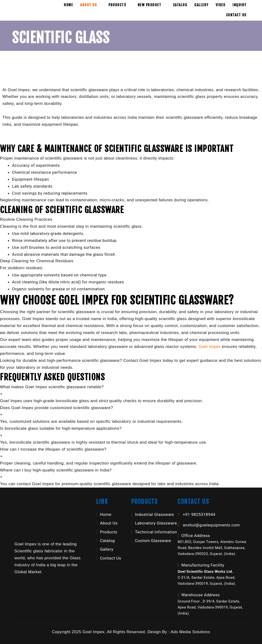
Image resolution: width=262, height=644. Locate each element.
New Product (152, 5)
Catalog (180, 5)
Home (68, 5)
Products (119, 5)
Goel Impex (210, 347)
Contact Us (236, 15)
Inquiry (239, 5)
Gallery (201, 5)
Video (221, 5)
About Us (91, 5)
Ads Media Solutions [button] (190, 632)
